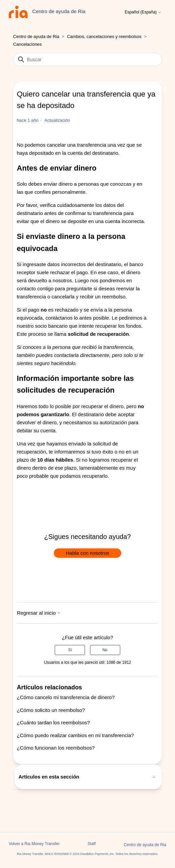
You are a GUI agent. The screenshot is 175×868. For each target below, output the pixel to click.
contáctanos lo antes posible (77, 318)
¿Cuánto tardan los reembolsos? (53, 722)
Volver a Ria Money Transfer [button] (34, 844)
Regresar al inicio (39, 613)
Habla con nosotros (87, 553)
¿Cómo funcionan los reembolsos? (56, 748)
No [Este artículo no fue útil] (105, 650)
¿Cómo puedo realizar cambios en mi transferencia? (75, 735)
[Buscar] (87, 60)
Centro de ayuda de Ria (36, 37)
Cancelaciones (27, 44)
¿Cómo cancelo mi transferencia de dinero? (66, 697)
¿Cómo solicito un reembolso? (51, 710)
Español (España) (143, 12)
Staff (92, 844)
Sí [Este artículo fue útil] (70, 650)
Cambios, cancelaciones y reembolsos (104, 37)
